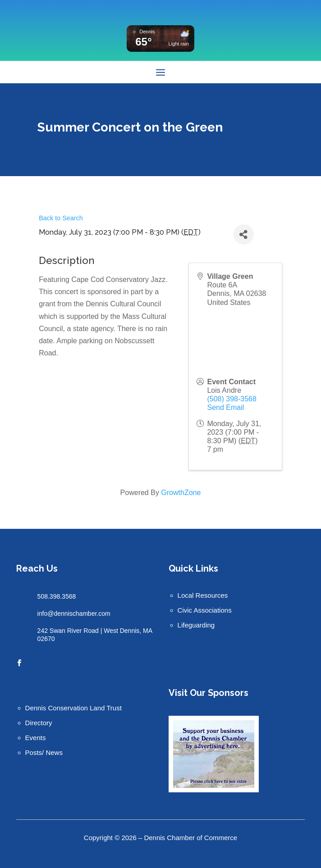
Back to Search (61, 218)
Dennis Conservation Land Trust (73, 708)
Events (36, 738)
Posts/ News (44, 752)
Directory (39, 723)
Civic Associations (205, 610)
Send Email (225, 407)
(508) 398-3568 (232, 399)
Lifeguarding (196, 625)
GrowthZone (181, 493)
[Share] (244, 234)
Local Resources (203, 595)
